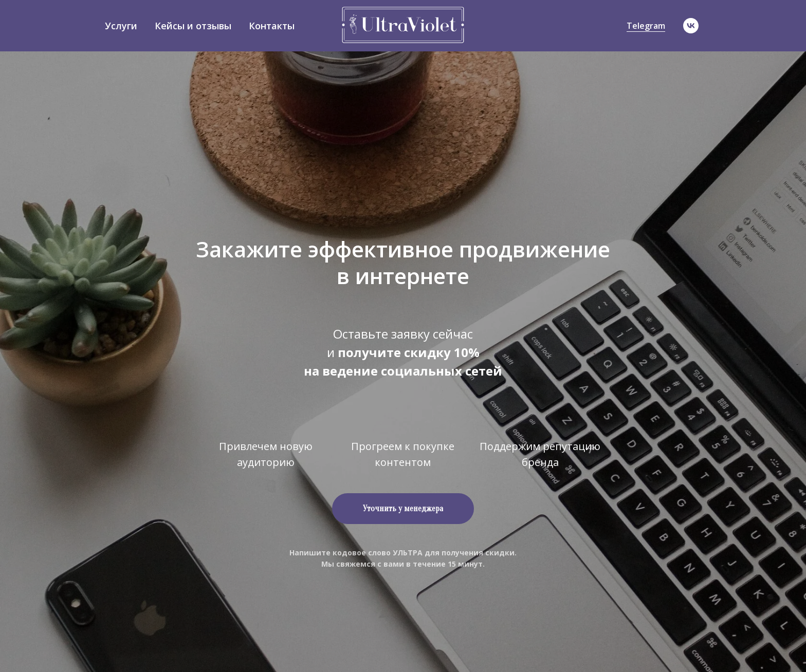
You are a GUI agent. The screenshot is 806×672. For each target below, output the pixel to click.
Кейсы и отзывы (193, 26)
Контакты (272, 26)
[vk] (691, 26)
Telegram (646, 26)
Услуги (121, 26)
